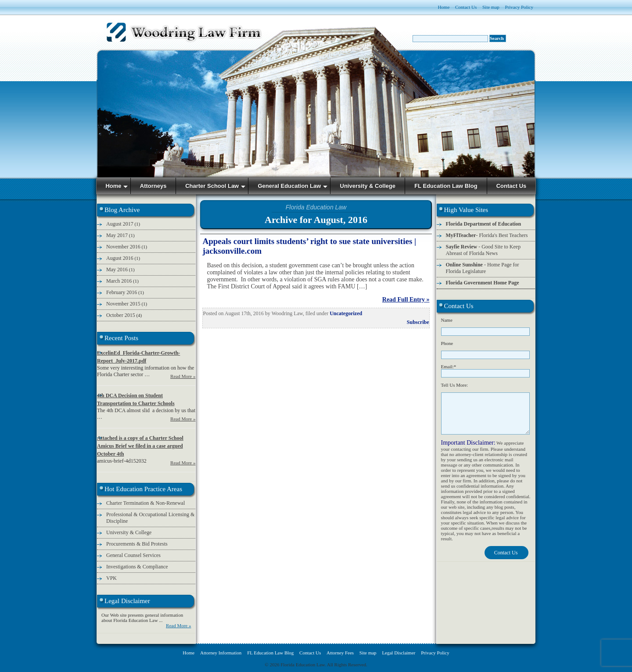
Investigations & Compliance (137, 567)
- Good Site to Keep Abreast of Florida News (483, 250)
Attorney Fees (340, 653)
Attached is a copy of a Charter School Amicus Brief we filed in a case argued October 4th (140, 446)
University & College (129, 532)
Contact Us (466, 7)
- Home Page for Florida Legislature (483, 268)
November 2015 (123, 304)
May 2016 (117, 270)
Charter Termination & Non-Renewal (145, 503)
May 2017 (117, 235)
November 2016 (123, 247)
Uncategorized (346, 313)
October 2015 (121, 315)
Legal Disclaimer (399, 653)
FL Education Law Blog (270, 653)
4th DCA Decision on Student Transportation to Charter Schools (136, 399)
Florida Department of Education (484, 224)
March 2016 (119, 281)
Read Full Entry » (406, 300)
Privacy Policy (519, 7)
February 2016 (122, 292)
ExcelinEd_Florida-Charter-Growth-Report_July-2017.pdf (138, 357)
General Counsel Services (133, 555)
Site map (491, 7)
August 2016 (120, 258)
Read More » (183, 376)
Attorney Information (221, 653)
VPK (111, 578)
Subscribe (418, 322)
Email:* (449, 367)
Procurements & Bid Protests (137, 544)
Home (443, 7)
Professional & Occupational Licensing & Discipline (150, 518)
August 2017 (120, 224)
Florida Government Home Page (483, 283)
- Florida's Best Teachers (487, 235)
